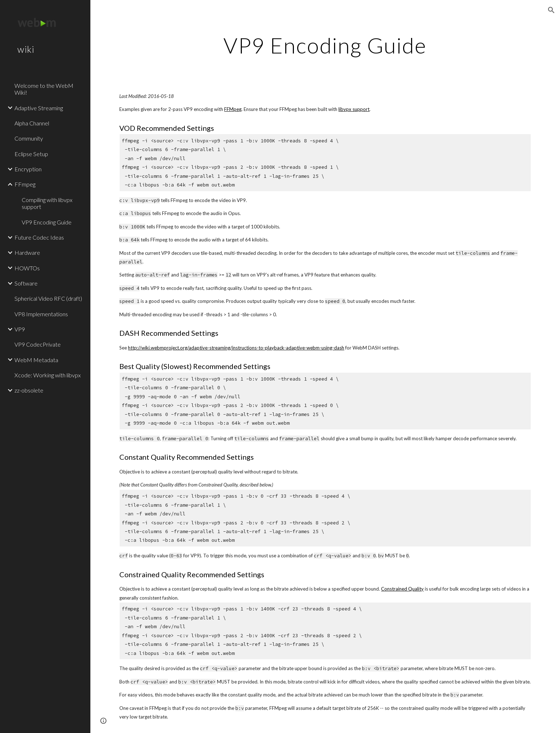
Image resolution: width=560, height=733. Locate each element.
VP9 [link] (20, 329)
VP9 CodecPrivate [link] (38, 344)
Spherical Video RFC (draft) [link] (48, 298)
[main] (325, 45)
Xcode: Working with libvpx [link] (48, 375)
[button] (551, 10)
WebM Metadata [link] (36, 360)
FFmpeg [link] (25, 184)
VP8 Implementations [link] (41, 314)
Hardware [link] (27, 252)
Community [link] (29, 138)
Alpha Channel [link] (32, 123)
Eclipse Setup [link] (31, 154)
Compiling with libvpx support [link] (47, 203)
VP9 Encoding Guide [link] (47, 222)
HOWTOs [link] (27, 268)
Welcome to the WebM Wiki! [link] (44, 89)
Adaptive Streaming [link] (39, 108)
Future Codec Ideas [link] (39, 237)
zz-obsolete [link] (29, 390)
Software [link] (26, 283)
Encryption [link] (28, 169)
